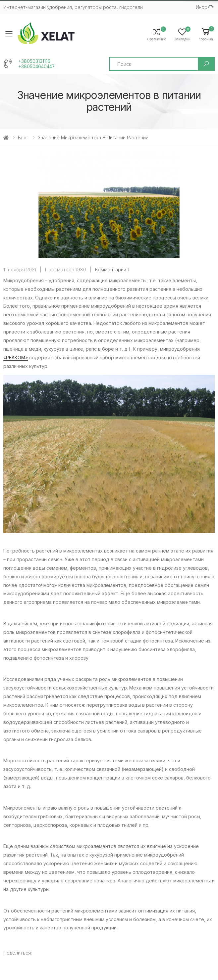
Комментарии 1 (112, 269)
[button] (206, 34)
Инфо (202, 7)
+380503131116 (34, 61)
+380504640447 (36, 67)
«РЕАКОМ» (16, 357)
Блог (23, 137)
